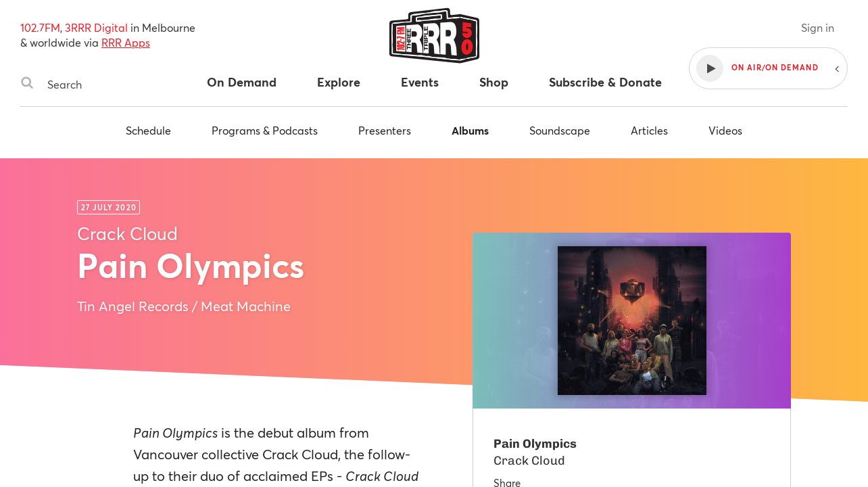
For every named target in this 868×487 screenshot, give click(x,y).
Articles (649, 130)
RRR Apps (126, 42)
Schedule (148, 130)
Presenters (385, 130)
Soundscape (560, 130)
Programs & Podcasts (265, 130)
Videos (725, 130)
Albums (470, 130)
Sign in (818, 27)
